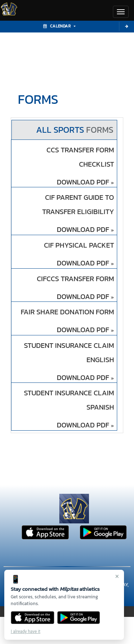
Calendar (59, 26)
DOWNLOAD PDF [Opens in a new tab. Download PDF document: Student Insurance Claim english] (85, 378)
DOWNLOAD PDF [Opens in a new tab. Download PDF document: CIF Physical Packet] (85, 263)
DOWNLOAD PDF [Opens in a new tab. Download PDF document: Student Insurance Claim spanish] (85, 425)
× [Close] (117, 576)
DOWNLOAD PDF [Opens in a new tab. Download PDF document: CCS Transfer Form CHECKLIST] (85, 182)
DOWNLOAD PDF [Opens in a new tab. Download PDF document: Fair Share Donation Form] (85, 330)
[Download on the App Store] (33, 618)
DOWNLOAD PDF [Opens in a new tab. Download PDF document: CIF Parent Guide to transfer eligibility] (85, 230)
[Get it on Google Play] (79, 618)
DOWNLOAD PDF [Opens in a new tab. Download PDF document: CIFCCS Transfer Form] (85, 297)
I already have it (26, 632)
